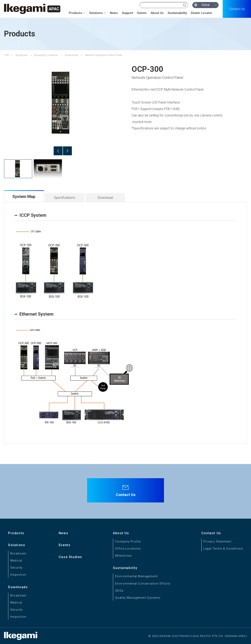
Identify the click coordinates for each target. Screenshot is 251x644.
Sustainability (177, 13)
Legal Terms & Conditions (223, 549)
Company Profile (128, 541)
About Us (157, 13)
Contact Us (237, 9)
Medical (16, 560)
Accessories (72, 55)
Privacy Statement (217, 541)
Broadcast (22, 55)
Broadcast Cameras (46, 55)
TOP (6, 55)
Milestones (124, 556)
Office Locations (128, 549)
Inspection (18, 575)
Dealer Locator (202, 13)
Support (128, 13)
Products (75, 13)
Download (105, 198)
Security (17, 568)
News (114, 13)
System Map (24, 197)
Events (142, 13)
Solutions (96, 13)
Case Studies (70, 557)
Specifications (64, 198)
